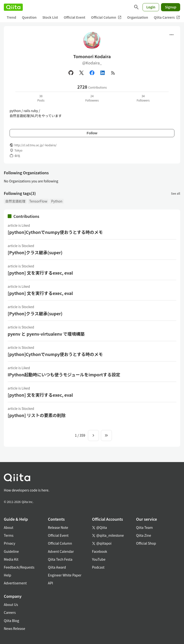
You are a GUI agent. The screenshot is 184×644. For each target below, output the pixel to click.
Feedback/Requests (19, 567)
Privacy (9, 543)
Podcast (98, 567)
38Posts (41, 98)
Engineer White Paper (65, 575)
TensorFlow (38, 201)
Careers (10, 612)
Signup (171, 7)
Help (8, 575)
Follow (92, 133)
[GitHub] (71, 73)
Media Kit (11, 559)
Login (151, 7)
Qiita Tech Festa (60, 559)
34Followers (143, 98)
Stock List (50, 17)
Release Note (58, 527)
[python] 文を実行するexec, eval (40, 273)
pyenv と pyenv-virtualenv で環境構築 (46, 334)
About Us (11, 604)
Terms (9, 535)
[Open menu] (172, 35)
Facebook (100, 551)
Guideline (11, 551)
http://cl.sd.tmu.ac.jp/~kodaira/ (35, 145)
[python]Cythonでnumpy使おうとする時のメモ (55, 232)
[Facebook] (92, 73)
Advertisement (15, 583)
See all (176, 193)
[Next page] (93, 435)
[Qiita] (13, 7)
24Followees (92, 98)
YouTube (99, 559)
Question (29, 17)
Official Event (75, 17)
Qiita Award (57, 567)
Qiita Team (144, 527)
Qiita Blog (11, 621)
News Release (14, 628)
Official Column (106, 17)
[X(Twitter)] (81, 73)
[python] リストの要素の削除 (37, 415)
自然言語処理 (15, 201)
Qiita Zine (144, 535)
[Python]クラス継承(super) (35, 252)
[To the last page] (106, 435)
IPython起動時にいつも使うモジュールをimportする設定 (64, 374)
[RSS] (113, 73)
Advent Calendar (61, 551)
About (9, 527)
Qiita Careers (167, 17)
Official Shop (146, 543)
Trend (11, 17)
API (50, 583)
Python (57, 201)
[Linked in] (103, 73)
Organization (138, 17)
